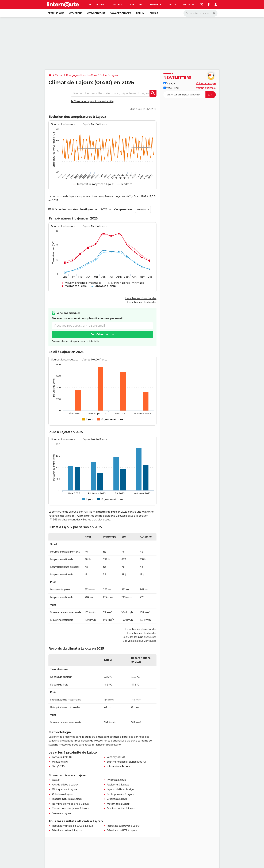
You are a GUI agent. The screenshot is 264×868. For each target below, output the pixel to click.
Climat (154, 13)
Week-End (171, 88)
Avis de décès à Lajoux (65, 785)
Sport (118, 5)
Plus (189, 5)
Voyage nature (96, 13)
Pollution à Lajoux (62, 794)
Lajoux (114, 75)
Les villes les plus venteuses (140, 641)
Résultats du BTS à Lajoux (122, 830)
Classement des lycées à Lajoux (71, 809)
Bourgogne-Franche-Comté (83, 75)
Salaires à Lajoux (62, 813)
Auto (172, 5)
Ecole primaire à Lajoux (121, 794)
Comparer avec (124, 209)
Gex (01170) (59, 766)
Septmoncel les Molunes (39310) (126, 762)
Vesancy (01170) (116, 757)
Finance (156, 5)
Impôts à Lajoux (116, 780)
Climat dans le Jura (118, 766)
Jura (105, 75)
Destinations (56, 13)
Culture (136, 5)
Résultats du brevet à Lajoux (124, 826)
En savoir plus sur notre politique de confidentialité (76, 341)
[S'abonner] (190, 95)
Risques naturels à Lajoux (67, 799)
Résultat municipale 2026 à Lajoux (72, 826)
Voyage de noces (121, 13)
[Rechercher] (200, 13)
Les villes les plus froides (142, 302)
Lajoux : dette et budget (121, 789)
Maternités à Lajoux (118, 804)
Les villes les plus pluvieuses (140, 637)
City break (75, 13)
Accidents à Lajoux (118, 785)
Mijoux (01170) (60, 762)
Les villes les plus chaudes (141, 298)
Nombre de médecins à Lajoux (70, 804)
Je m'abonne (99, 334)
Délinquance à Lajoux (65, 789)
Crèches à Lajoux (117, 799)
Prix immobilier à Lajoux (121, 809)
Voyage (169, 83)
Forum (140, 13)
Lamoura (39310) (62, 757)
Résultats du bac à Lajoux (67, 830)
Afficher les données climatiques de (73, 209)
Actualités (96, 5)
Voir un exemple (206, 83)
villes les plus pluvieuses (96, 520)
